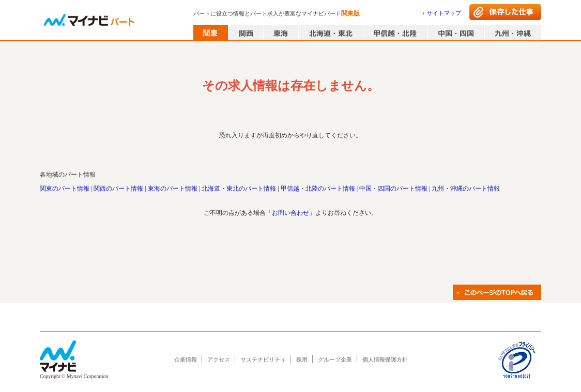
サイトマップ (444, 13)
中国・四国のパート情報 (393, 189)
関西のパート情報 (118, 189)
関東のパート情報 (65, 189)
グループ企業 (335, 359)
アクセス (219, 359)
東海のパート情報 (173, 189)
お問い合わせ (290, 213)
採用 (302, 359)
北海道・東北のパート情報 (239, 189)
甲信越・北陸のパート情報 (318, 189)
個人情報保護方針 (385, 359)
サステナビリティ (263, 359)
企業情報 (186, 359)
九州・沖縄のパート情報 (466, 189)
